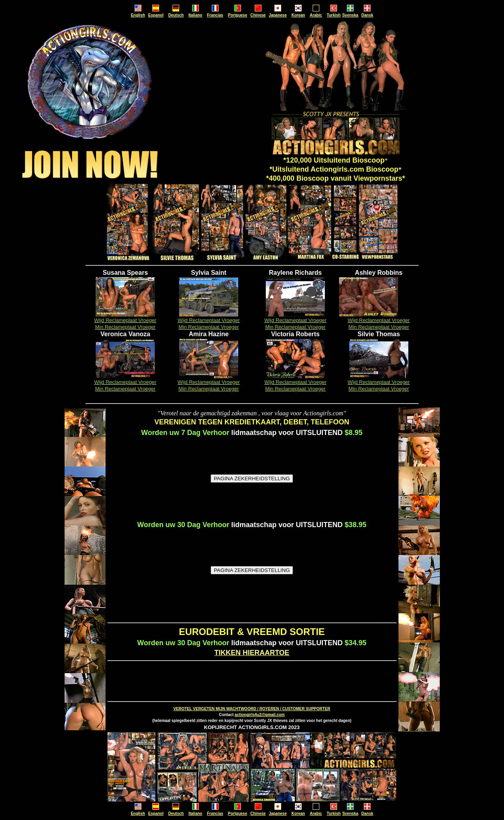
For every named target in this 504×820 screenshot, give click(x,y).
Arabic (316, 15)
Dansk (367, 15)
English (138, 15)
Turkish (334, 15)
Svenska (350, 15)
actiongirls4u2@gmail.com (260, 715)
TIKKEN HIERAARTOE (252, 653)
